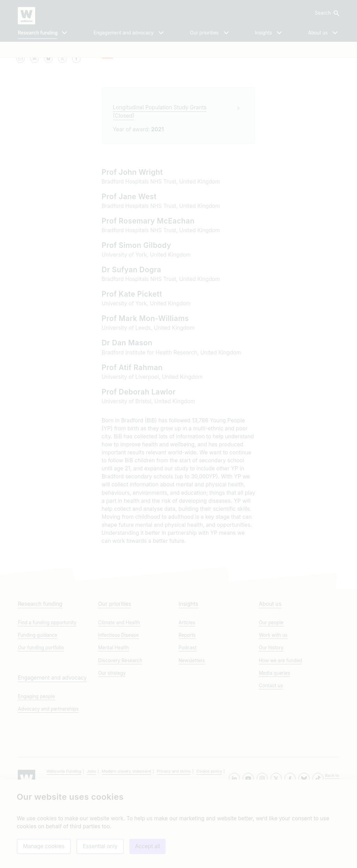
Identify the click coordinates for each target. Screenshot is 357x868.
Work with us (273, 703)
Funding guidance (37, 703)
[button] (327, 13)
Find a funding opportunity (47, 691)
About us (270, 672)
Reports (187, 703)
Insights (188, 672)
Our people (271, 691)
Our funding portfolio (41, 716)
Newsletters (192, 728)
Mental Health (114, 716)
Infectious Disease (119, 703)
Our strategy (112, 741)
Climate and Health (119, 691)
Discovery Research (120, 728)
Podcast (188, 716)
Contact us (271, 753)
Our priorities (115, 672)
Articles (187, 691)
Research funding (40, 672)
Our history (271, 716)
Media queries (274, 741)
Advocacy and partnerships (48, 777)
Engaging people (36, 764)
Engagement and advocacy (52, 746)
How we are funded (280, 728)
